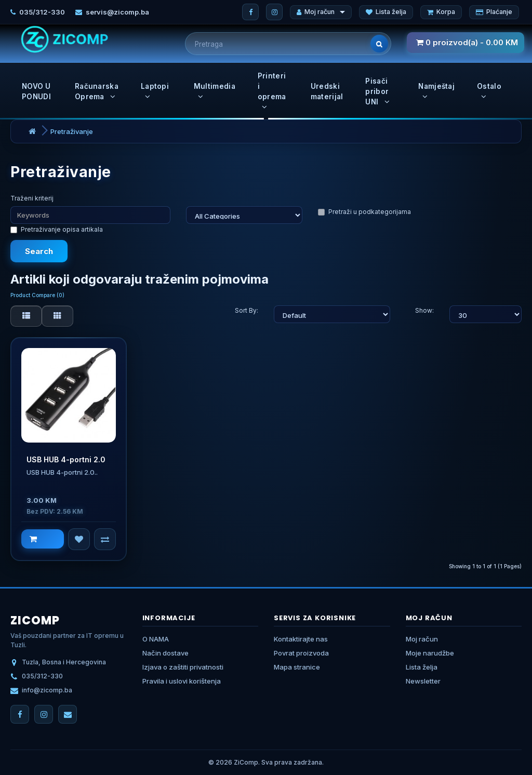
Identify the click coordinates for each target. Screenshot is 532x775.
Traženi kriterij (32, 198)
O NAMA (156, 639)
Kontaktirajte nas (301, 639)
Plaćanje (494, 12)
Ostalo (489, 91)
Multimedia (215, 91)
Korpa (441, 12)
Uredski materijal (327, 91)
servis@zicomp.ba (117, 12)
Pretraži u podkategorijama (364, 212)
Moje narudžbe (430, 653)
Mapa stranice (297, 667)
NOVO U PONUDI (36, 91)
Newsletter (423, 681)
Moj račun (321, 12)
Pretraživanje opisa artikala (57, 229)
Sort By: (247, 310)
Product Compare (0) (37, 295)
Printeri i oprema (272, 91)
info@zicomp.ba (47, 690)
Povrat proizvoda (301, 653)
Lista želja (386, 12)
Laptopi (155, 91)
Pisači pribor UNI (377, 91)
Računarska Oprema (97, 91)
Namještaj (436, 91)
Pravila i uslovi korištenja (182, 681)
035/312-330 (42, 12)
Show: (424, 310)
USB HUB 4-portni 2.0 (66, 459)
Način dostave (165, 653)
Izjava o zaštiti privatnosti (183, 667)
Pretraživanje (72, 131)
